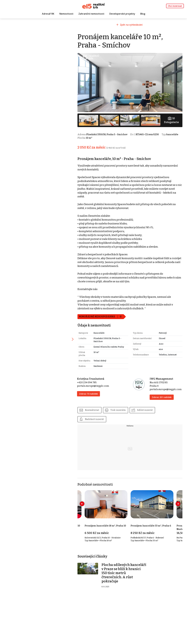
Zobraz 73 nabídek (90, 393)
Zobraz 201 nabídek (162, 396)
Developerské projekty (122, 14)
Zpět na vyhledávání (133, 25)
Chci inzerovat (175, 6)
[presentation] (84, 503)
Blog (143, 14)
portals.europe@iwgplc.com (95, 385)
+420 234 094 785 (89, 382)
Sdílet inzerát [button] (147, 409)
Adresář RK (48, 14)
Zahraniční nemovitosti (91, 14)
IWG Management (162, 378)
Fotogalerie (172, 119)
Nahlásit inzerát (96, 418)
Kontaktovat (94, 409)
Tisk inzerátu (120, 409)
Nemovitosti (66, 14)
